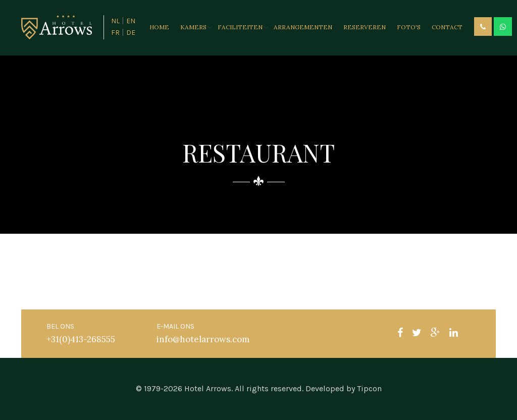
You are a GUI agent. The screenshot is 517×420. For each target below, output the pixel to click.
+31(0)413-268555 (81, 339)
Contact (447, 27)
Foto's (409, 27)
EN (131, 21)
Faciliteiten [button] (240, 27)
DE (131, 33)
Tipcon (369, 388)
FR (115, 33)
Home (159, 27)
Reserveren (365, 27)
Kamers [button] (193, 27)
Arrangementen (303, 27)
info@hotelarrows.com (203, 339)
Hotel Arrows (208, 388)
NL (115, 21)
